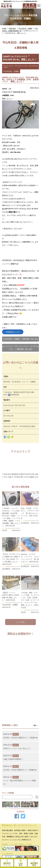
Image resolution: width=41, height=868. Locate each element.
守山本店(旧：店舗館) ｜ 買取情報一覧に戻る (21, 339)
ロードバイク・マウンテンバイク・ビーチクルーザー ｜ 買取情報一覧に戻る (21, 348)
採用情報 (31, 830)
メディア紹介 (10, 836)
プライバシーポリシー (31, 841)
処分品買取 (10, 815)
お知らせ (31, 836)
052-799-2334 (15, 152)
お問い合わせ (10, 847)
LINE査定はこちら (13, 332)
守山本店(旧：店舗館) (25, 28)
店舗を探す (13, 28)
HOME (4, 28)
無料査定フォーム (31, 847)
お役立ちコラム (10, 841)
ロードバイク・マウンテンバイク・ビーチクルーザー (20, 67)
